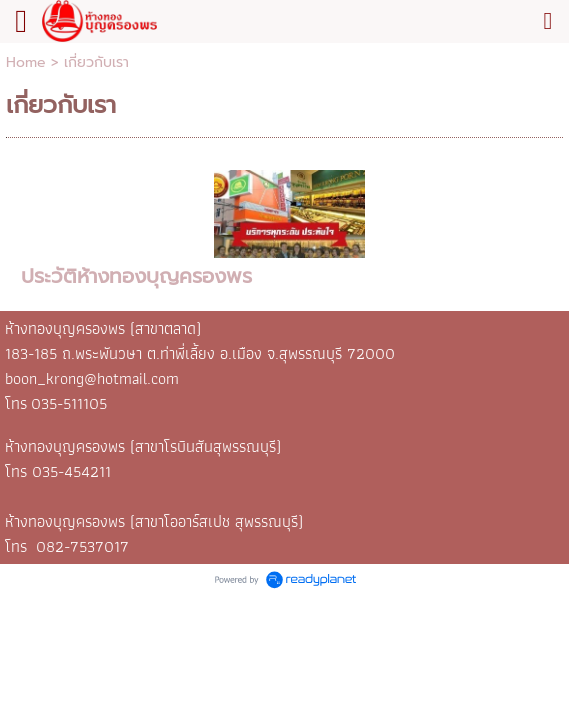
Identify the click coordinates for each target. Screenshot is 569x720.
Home (26, 62)
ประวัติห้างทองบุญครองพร (136, 276)
